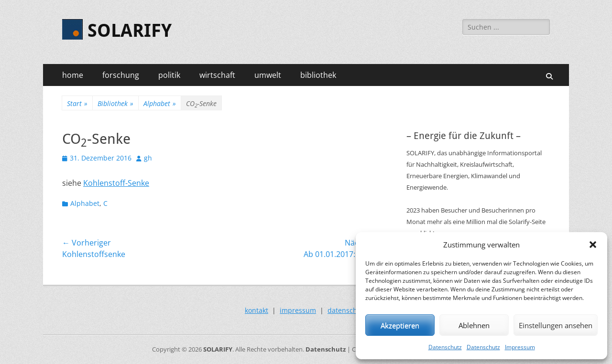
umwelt (268, 75)
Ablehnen (474, 325)
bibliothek (318, 75)
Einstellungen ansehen (556, 325)
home (73, 75)
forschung (121, 75)
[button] (593, 245)
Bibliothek (115, 103)
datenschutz (347, 310)
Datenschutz (445, 347)
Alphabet (160, 103)
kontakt (257, 310)
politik (169, 75)
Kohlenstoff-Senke (116, 183)
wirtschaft (217, 75)
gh (148, 158)
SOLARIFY (130, 31)
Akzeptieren (400, 325)
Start (77, 103)
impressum (298, 310)
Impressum (520, 347)
